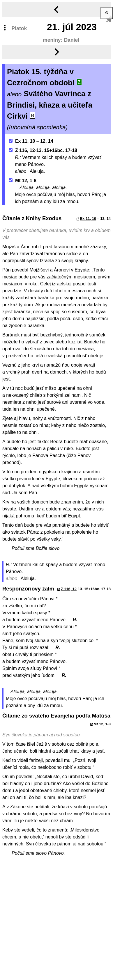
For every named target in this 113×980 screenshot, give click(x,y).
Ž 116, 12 (69, 589)
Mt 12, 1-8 (23, 181)
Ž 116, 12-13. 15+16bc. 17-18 (43, 150)
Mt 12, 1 (100, 724)
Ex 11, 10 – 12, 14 (31, 141)
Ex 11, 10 (88, 219)
